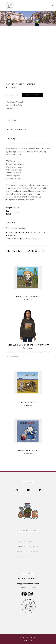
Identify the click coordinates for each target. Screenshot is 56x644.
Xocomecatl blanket (28, 297)
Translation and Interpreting (28, 557)
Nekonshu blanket (28, 451)
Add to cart (32, 95)
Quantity (10, 95)
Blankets (18, 105)
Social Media (28, 536)
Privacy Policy (28, 640)
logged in (21, 239)
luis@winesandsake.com (28, 584)
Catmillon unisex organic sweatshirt (28, 345)
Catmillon (14, 108)
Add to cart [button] (28, 300)
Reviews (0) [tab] (12, 139)
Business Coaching (28, 541)
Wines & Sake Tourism (28, 547)
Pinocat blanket (28, 402)
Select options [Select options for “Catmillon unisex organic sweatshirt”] (28, 348)
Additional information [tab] (16, 130)
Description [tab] (12, 120)
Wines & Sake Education (28, 552)
